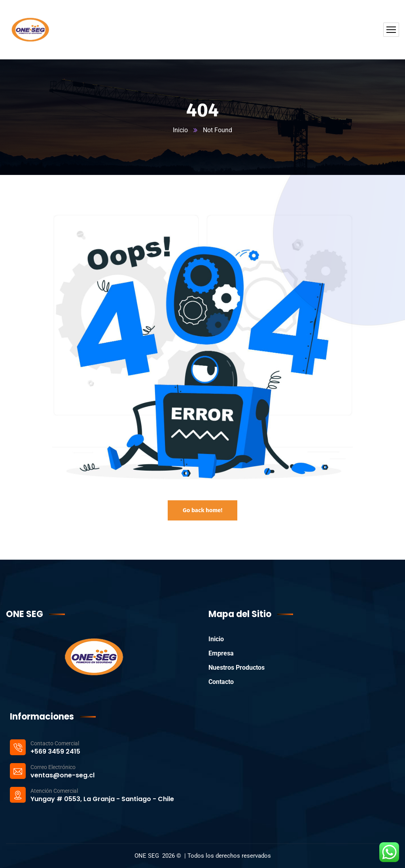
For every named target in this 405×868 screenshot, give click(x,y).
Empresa (221, 653)
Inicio (180, 130)
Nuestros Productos (237, 668)
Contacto (221, 682)
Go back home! (202, 510)
